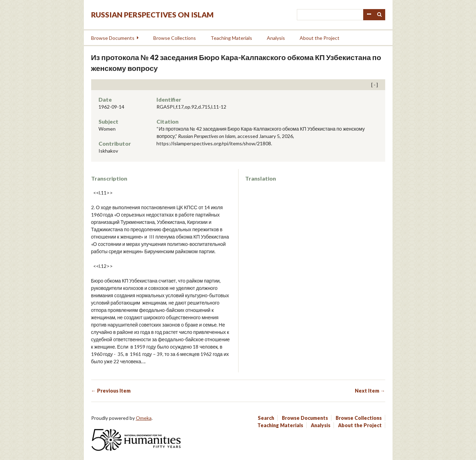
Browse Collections (175, 38)
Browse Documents (113, 38)
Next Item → (370, 391)
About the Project (320, 38)
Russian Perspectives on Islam (152, 14)
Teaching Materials (231, 38)
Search (380, 15)
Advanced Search (369, 15)
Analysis (276, 38)
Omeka (144, 418)
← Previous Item (111, 391)
